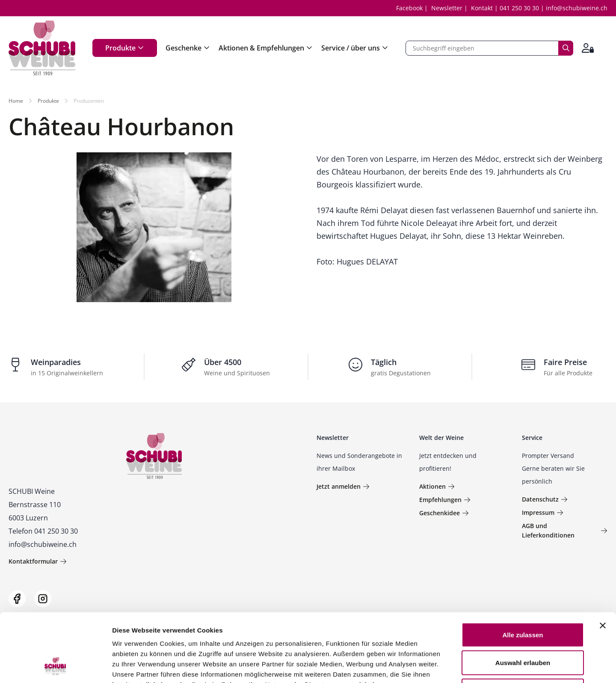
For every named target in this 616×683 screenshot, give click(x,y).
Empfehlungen (445, 500)
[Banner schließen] (603, 561)
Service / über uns (355, 48)
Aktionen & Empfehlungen (266, 48)
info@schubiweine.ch (577, 8)
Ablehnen (523, 627)
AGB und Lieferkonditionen (565, 530)
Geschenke (188, 48)
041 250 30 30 (519, 8)
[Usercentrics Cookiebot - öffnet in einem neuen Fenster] (55, 666)
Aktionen (437, 486)
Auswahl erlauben (523, 599)
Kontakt (482, 8)
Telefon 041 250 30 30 (43, 531)
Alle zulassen (523, 571)
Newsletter (447, 8)
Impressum (543, 512)
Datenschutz (545, 499)
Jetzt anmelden (343, 486)
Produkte (125, 48)
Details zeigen (455, 666)
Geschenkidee (444, 513)
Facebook (409, 8)
